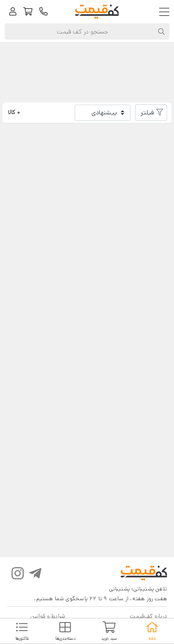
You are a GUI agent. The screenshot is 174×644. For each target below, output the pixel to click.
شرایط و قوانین (48, 616)
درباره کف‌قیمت (148, 616)
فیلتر (147, 113)
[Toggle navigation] (166, 12)
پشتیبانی (119, 589)
